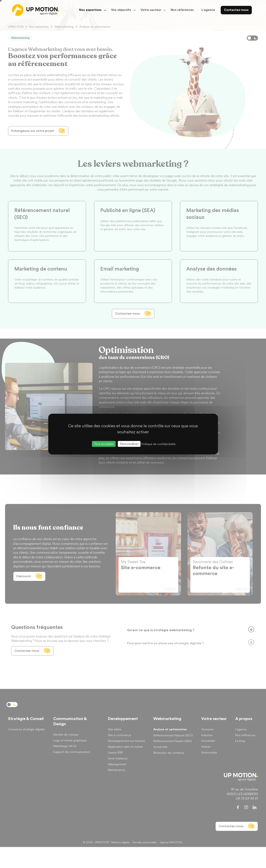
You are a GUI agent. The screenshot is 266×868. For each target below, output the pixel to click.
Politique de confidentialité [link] (158, 444)
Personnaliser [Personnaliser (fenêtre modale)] (129, 444)
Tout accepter (104, 444)
